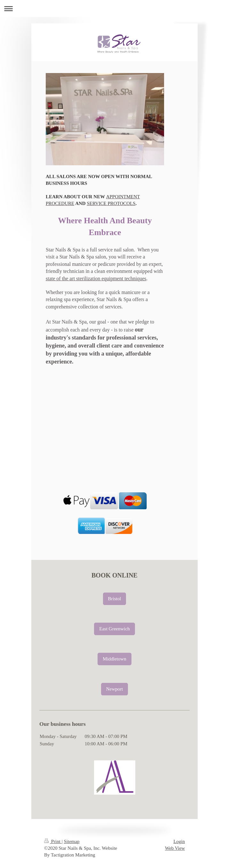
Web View (175, 848)
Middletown (114, 659)
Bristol (115, 599)
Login (179, 841)
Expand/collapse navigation (114, 8)
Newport (115, 689)
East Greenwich (114, 629)
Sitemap (71, 841)
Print (53, 841)
